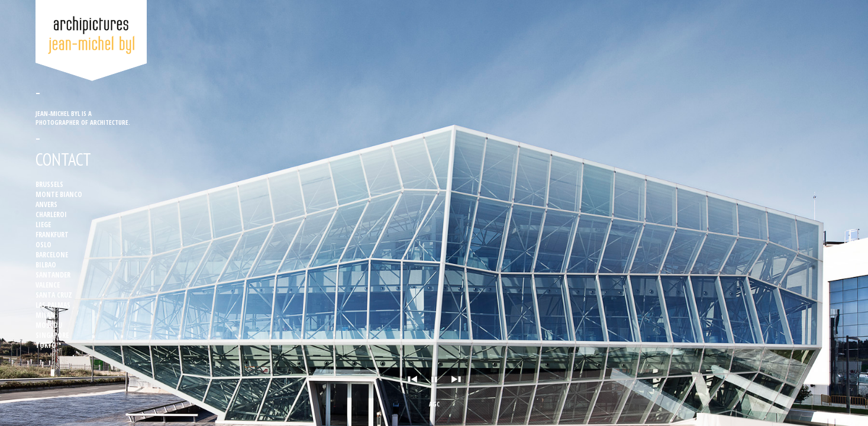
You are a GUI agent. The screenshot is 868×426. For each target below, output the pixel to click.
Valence (48, 285)
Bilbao (46, 265)
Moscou (49, 325)
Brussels (49, 184)
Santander (53, 275)
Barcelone (52, 255)
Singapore (52, 335)
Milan (45, 315)
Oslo (43, 245)
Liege (43, 225)
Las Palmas (53, 305)
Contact (63, 159)
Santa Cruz (54, 295)
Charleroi (51, 214)
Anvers (46, 204)
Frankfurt (52, 235)
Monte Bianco (59, 194)
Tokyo (46, 345)
